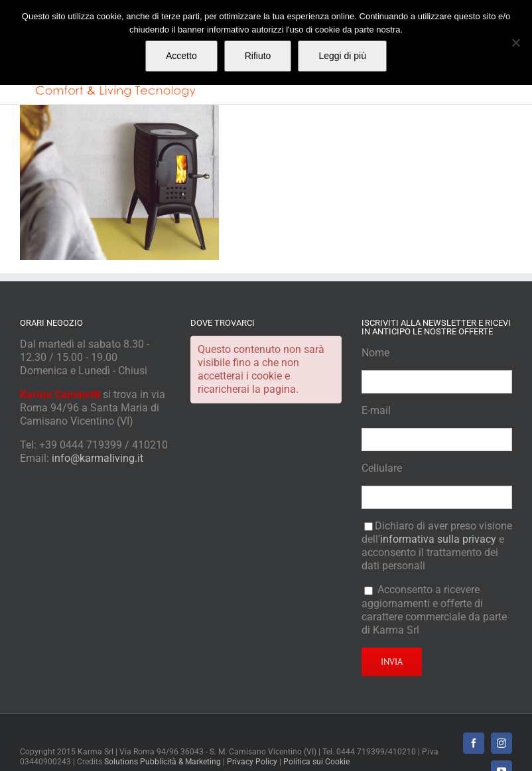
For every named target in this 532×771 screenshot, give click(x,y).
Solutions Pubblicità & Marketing (163, 762)
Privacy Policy (252, 762)
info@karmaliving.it (98, 458)
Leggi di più (342, 56)
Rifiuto (258, 56)
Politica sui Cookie (316, 762)
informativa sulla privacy (438, 539)
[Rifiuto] (515, 42)
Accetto (181, 56)
